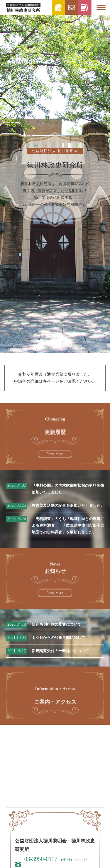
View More (55, 456)
